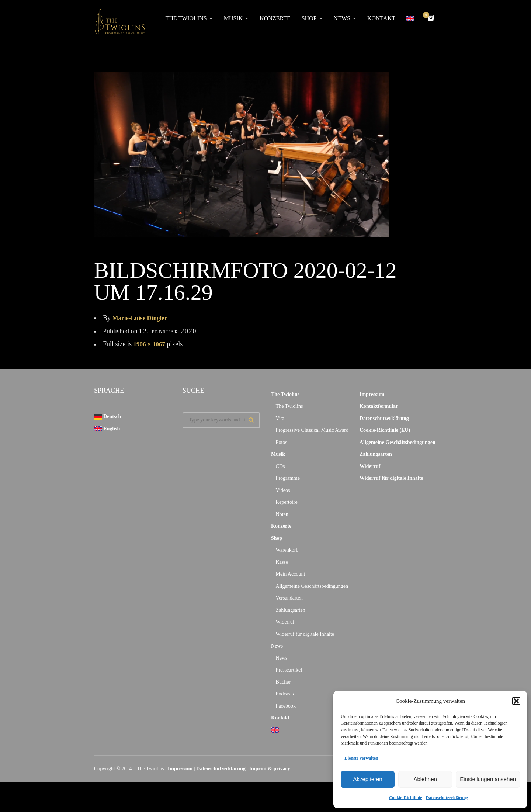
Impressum (372, 394)
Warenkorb (287, 550)
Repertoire (287, 502)
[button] (516, 701)
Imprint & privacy (270, 769)
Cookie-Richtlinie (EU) (385, 430)
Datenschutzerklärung (447, 798)
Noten (282, 514)
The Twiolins (186, 18)
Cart (427, 16)
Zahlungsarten (291, 610)
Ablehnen (425, 779)
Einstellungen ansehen (488, 779)
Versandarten (289, 598)
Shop (309, 18)
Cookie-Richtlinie (406, 798)
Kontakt (381, 18)
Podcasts (285, 694)
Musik (233, 18)
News (342, 18)
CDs (280, 466)
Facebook (286, 706)
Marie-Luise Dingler (141, 318)
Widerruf (285, 622)
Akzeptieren (367, 779)
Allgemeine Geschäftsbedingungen (312, 586)
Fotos (282, 442)
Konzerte (275, 18)
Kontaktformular (379, 406)
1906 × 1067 (150, 344)
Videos (283, 490)
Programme (288, 478)
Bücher (283, 682)
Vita (280, 418)
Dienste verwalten (361, 758)
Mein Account (291, 574)
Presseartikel (289, 670)
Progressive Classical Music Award (312, 430)
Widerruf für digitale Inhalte (305, 634)
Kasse (282, 562)
